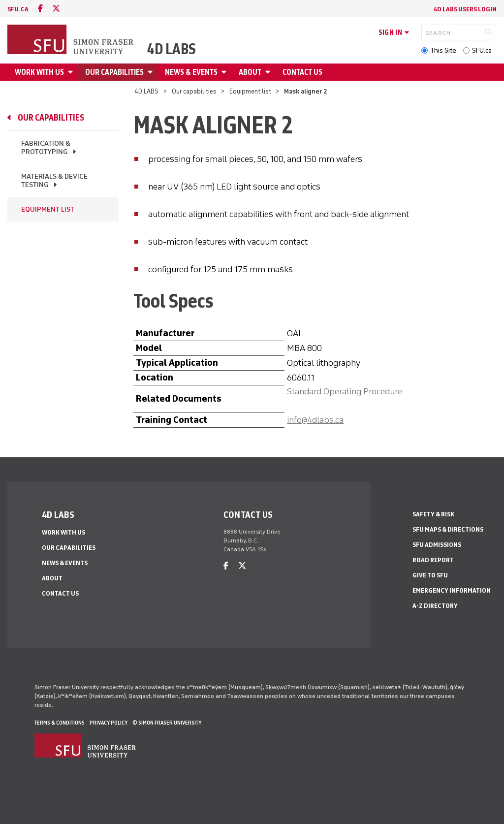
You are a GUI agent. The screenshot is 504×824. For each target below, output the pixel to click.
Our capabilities (114, 72)
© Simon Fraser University (167, 723)
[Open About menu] (269, 72)
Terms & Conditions (60, 723)
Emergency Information (452, 590)
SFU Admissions (437, 545)
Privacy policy (109, 723)
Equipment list (250, 91)
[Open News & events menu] (225, 72)
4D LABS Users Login (465, 9)
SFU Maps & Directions (448, 529)
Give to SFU (430, 575)
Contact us (302, 72)
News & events (191, 72)
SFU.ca (482, 50)
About (250, 72)
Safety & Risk (433, 514)
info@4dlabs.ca (315, 420)
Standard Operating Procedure (345, 391)
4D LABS (172, 49)
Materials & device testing (54, 181)
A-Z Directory (435, 606)
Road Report (433, 560)
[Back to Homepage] (71, 40)
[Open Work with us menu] (72, 72)
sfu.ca (18, 9)
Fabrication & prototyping (46, 148)
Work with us (39, 72)
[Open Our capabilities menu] (152, 72)
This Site (443, 50)
